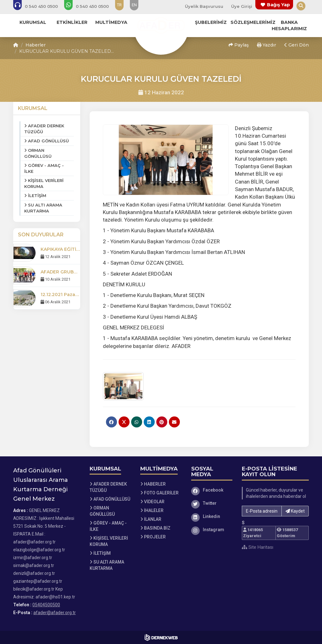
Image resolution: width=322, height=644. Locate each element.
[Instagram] (212, 530)
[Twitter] (212, 503)
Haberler (36, 45)
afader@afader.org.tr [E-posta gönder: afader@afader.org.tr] (55, 613)
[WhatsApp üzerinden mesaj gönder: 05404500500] (91, 6)
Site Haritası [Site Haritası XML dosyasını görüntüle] (258, 547)
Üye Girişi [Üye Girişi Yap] (242, 6)
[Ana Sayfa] (161, 26)
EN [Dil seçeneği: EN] (134, 5)
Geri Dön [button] (297, 45)
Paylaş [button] (239, 45)
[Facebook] (212, 490)
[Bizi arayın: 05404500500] (40, 6)
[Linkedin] (212, 516)
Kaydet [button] (295, 511)
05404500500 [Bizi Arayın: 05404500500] (46, 605)
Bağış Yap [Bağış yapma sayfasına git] (278, 5)
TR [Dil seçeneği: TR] (119, 5)
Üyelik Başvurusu (204, 6)
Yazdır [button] (266, 45)
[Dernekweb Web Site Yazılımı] (161, 637)
